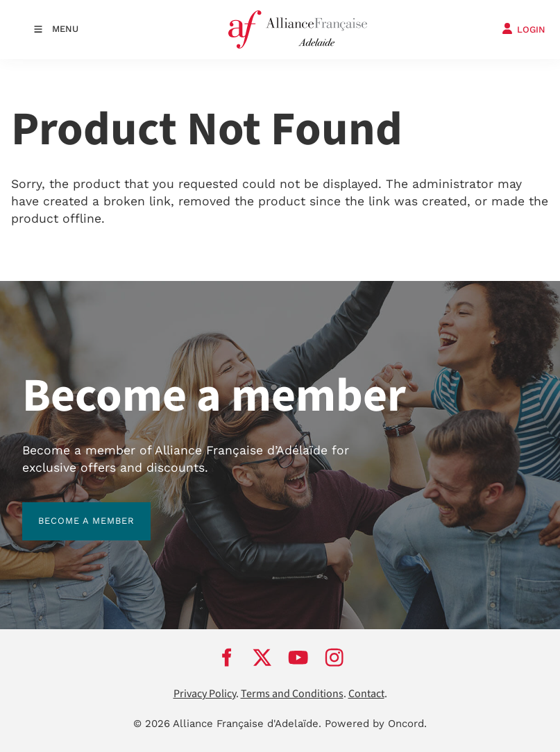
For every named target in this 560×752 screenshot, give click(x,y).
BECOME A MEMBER (70, 510)
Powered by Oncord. (376, 724)
